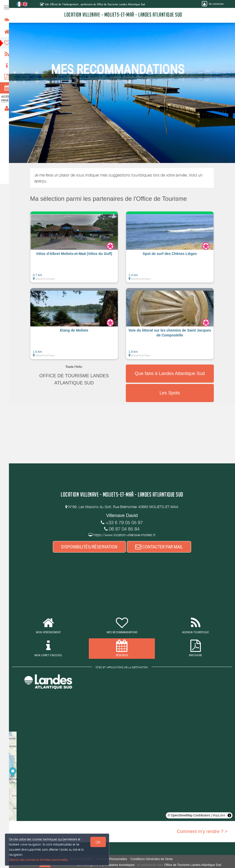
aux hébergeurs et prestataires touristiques (108, 865)
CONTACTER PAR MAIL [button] (161, 547)
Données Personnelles (114, 859)
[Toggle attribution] (229, 815)
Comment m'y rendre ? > (202, 831)
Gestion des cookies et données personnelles (39, 859)
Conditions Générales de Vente (154, 859)
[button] (76, 250)
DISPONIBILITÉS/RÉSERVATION (92, 547)
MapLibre (219, 815)
